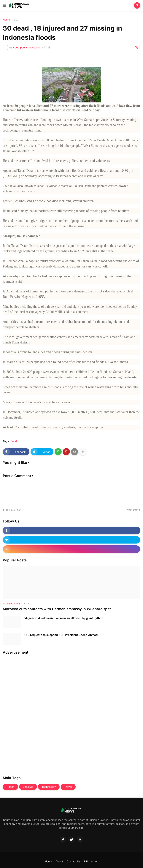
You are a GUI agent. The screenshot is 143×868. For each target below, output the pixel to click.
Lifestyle (28, 787)
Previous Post (13, 510)
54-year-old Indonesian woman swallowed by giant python (63, 618)
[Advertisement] (18, 714)
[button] (4, 5)
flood (16, 20)
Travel (68, 787)
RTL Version (91, 861)
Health (10, 787)
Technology (49, 787)
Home (6, 20)
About (59, 861)
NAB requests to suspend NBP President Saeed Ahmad (61, 635)
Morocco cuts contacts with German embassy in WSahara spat (57, 609)
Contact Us (73, 861)
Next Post (133, 510)
